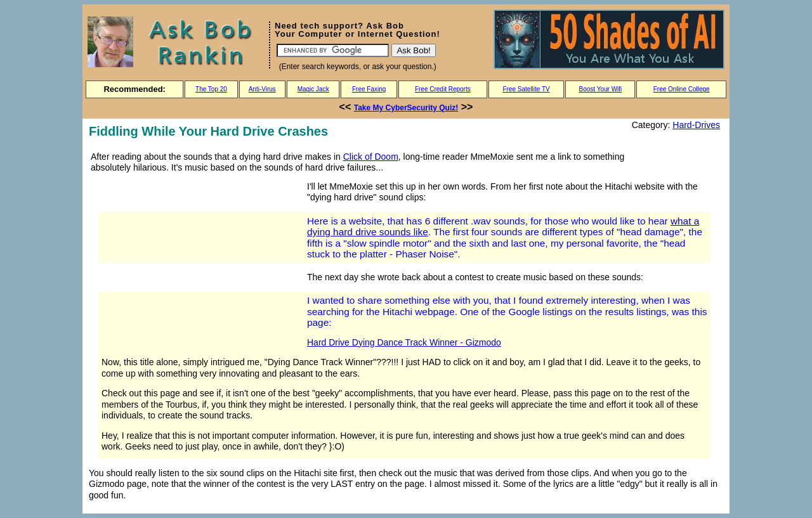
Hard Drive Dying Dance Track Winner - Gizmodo (404, 342)
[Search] (333, 50)
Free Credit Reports (443, 89)
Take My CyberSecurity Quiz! (406, 108)
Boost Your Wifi (601, 89)
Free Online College (682, 89)
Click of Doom (371, 157)
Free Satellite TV (526, 89)
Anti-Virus (262, 89)
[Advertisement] (195, 268)
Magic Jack (313, 89)
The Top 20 (211, 89)
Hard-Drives (696, 125)
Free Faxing (369, 89)
